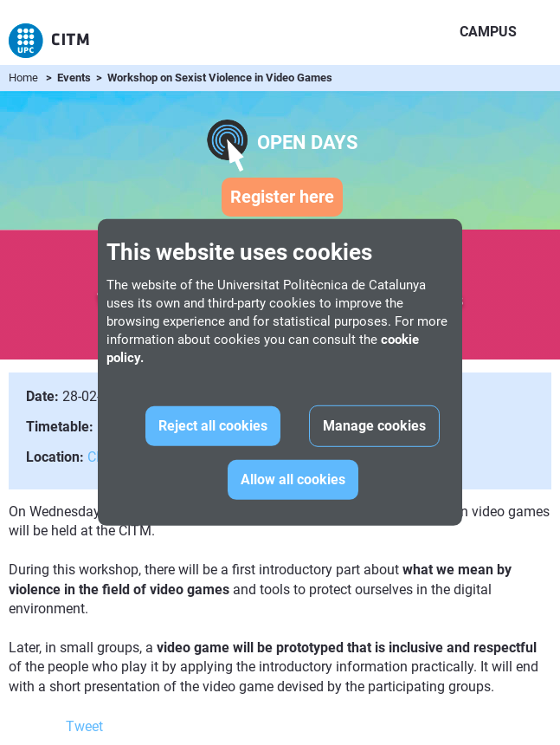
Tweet (84, 726)
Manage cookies (374, 426)
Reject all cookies (213, 426)
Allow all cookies (293, 479)
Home (23, 78)
